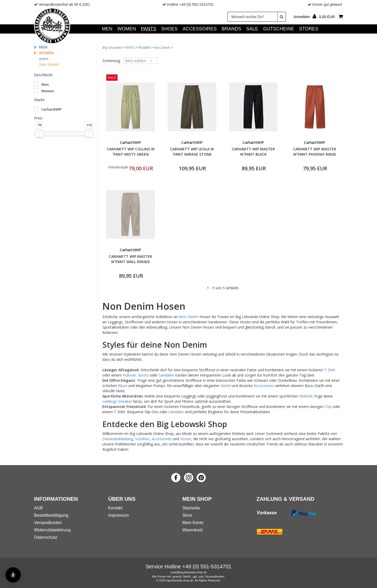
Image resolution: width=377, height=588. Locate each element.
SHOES (170, 29)
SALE (252, 29)
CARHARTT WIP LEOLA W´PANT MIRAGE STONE (192, 152)
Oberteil (306, 396)
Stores (309, 29)
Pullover (130, 375)
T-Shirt (330, 370)
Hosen (186, 439)
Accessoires (264, 386)
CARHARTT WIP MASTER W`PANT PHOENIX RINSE (315, 152)
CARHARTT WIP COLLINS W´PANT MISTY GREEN (131, 152)
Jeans (44, 59)
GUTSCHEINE (279, 29)
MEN (107, 29)
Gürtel (226, 386)
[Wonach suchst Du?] (257, 17)
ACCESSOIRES (199, 29)
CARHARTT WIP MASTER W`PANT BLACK (253, 152)
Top (328, 407)
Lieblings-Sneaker (117, 401)
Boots (143, 375)
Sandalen (166, 375)
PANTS (149, 29)
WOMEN (127, 29)
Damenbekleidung (118, 439)
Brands (231, 29)
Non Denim (49, 64)
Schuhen (142, 439)
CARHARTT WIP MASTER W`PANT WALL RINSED (131, 259)
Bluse (123, 386)
